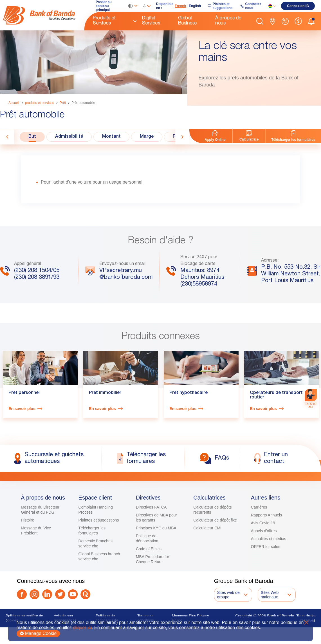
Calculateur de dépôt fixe (215, 549)
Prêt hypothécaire (188, 430)
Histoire (27, 549)
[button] (260, 21)
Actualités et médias (269, 567)
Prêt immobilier (105, 430)
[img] (44, 15)
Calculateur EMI (207, 557)
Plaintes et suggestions (99, 549)
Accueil (14, 103)
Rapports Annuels (267, 544)
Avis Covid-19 (263, 552)
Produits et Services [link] (104, 21)
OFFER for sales (266, 575)
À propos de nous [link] (228, 21)
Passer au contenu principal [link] (104, 6)
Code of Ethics (149, 578)
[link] (44, 15)
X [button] (306, 622)
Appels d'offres (264, 560)
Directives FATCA (151, 536)
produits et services (40, 103)
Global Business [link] (187, 21)
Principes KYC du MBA (156, 557)
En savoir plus (22, 445)
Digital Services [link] (151, 21)
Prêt (63, 103)
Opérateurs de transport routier (276, 432)
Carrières (259, 536)
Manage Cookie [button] (38, 633)
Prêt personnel (24, 430)
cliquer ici (83, 628)
